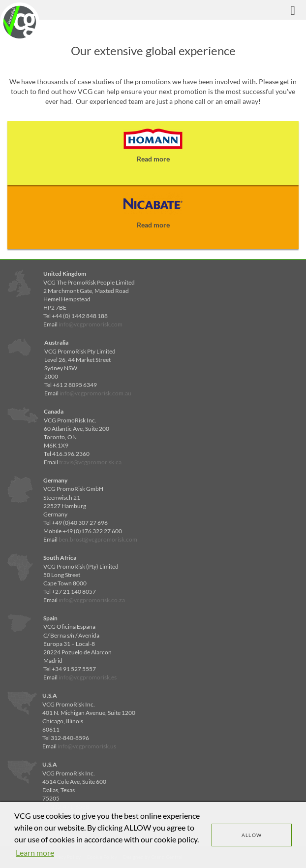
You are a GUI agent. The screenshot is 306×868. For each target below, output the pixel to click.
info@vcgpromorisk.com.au (95, 393)
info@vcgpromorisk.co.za (92, 600)
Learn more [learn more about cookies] (35, 852)
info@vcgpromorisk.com (91, 324)
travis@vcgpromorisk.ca (90, 462)
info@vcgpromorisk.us (87, 746)
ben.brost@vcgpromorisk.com (98, 539)
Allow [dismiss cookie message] (252, 835)
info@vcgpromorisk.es (88, 677)
